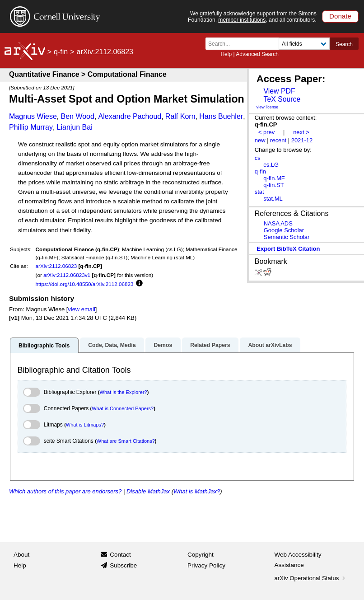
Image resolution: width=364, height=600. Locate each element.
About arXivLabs (270, 345)
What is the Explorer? (124, 392)
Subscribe (123, 565)
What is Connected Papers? (123, 408)
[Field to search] (304, 44)
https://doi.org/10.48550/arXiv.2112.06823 (85, 284)
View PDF (279, 91)
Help (226, 54)
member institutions (242, 20)
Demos (163, 345)
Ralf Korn (180, 116)
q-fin (61, 52)
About (21, 555)
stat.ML (273, 199)
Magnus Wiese (33, 116)
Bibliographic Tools (44, 346)
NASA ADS (278, 223)
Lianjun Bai (75, 127)
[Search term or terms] (245, 44)
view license (268, 107)
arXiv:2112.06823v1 (67, 275)
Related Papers (210, 345)
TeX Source (282, 99)
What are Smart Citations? (126, 441)
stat (259, 192)
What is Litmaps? (85, 425)
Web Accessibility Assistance (298, 560)
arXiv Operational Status (311, 578)
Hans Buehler (221, 116)
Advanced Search (257, 54)
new (260, 140)
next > (301, 132)
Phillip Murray (31, 127)
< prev (266, 132)
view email (81, 309)
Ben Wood (77, 116)
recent (278, 140)
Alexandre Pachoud (130, 116)
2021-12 (302, 140)
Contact (120, 555)
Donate (340, 16)
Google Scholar (284, 230)
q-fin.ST (273, 185)
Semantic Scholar (287, 237)
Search (344, 44)
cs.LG (271, 165)
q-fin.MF (274, 178)
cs (258, 158)
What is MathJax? (197, 491)
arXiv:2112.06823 (56, 266)
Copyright (201, 555)
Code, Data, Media (112, 345)
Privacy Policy (206, 565)
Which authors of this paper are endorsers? (65, 491)
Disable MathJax (148, 491)
